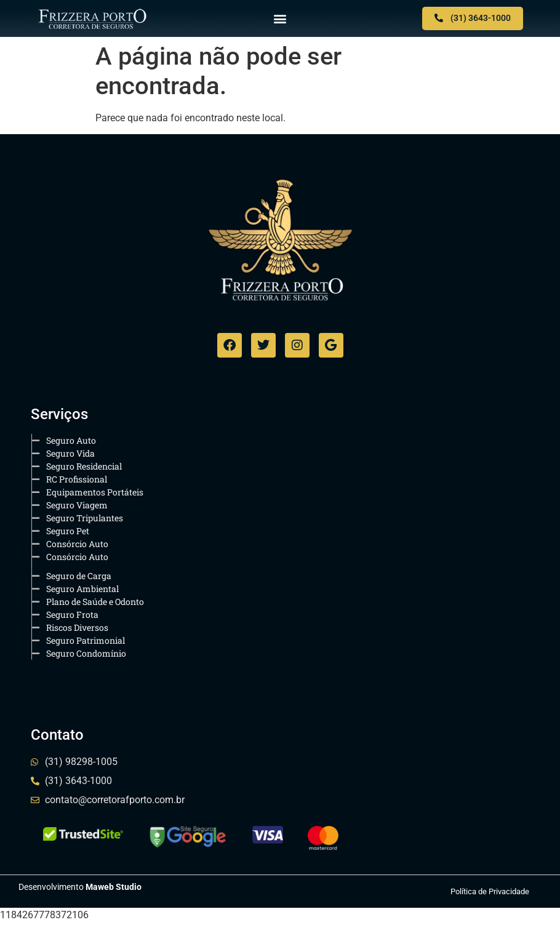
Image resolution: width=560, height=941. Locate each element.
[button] (280, 19)
